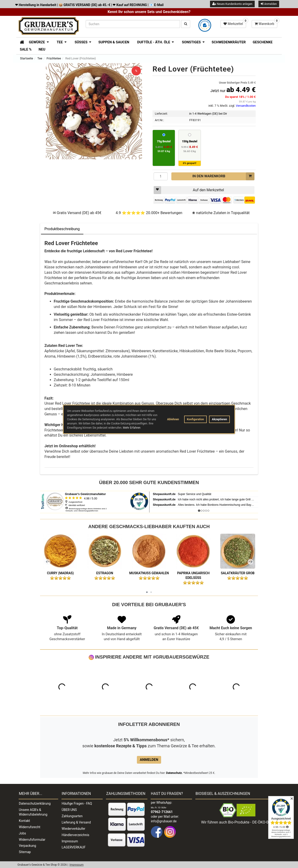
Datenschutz (174, 773)
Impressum (70, 841)
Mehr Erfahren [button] (132, 428)
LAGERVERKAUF (74, 847)
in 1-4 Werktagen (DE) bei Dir (208, 114)
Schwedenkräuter (229, 42)
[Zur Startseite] (20, 42)
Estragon (105, 573)
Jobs (22, 833)
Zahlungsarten (72, 816)
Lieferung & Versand (76, 822)
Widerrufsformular (32, 840)
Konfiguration (195, 419)
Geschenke (262, 42)
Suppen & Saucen (114, 42)
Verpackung (27, 846)
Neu (42, 49)
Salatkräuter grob (238, 573)
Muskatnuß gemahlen (149, 573)
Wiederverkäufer (74, 829)
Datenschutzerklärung (35, 803)
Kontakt (24, 821)
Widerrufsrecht (30, 827)
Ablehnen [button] (173, 419)
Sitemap (25, 852)
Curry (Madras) (60, 573)
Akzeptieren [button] (219, 419)
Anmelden (269, 4)
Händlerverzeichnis (76, 835)
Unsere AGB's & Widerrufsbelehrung (33, 812)
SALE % (26, 49)
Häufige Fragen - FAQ (77, 803)
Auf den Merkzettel (189, 190)
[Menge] (161, 176)
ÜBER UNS (69, 810)
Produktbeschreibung (62, 229)
